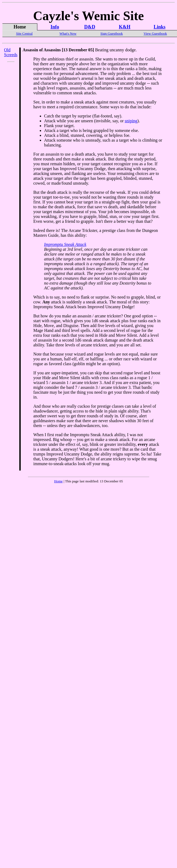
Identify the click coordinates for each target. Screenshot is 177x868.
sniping (131, 121)
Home (59, 481)
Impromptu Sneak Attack (65, 244)
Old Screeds (11, 52)
